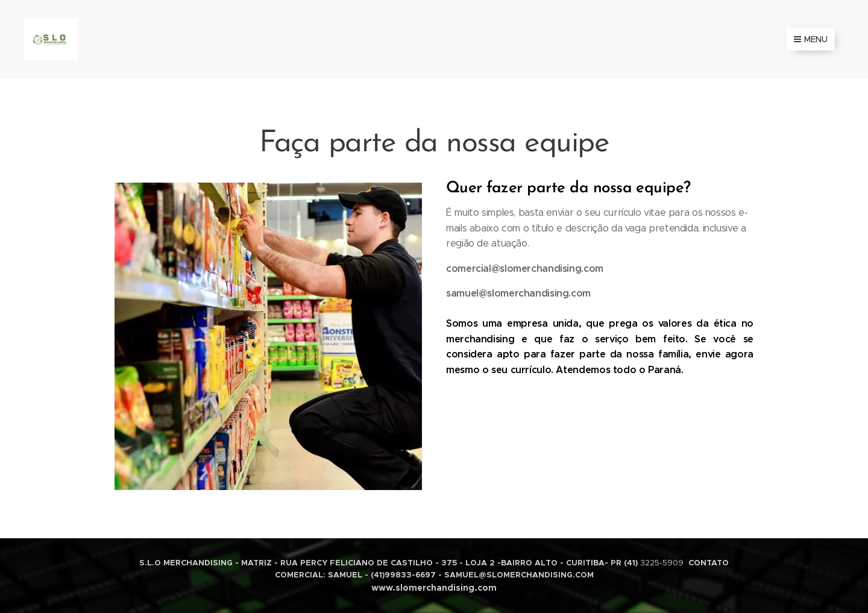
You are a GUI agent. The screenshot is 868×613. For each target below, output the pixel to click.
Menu (811, 39)
